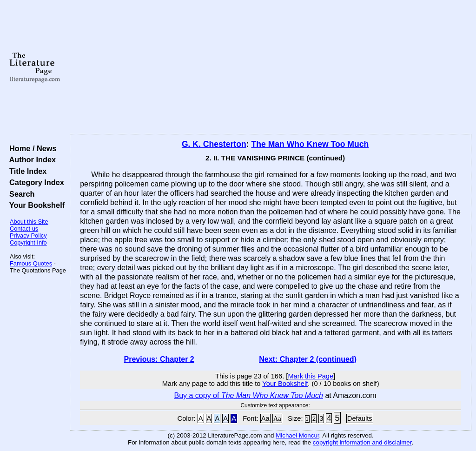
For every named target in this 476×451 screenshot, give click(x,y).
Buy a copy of (249, 395)
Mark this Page (311, 376)
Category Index (35, 182)
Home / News (31, 148)
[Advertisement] (271, 67)
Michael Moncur (297, 435)
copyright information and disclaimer (362, 442)
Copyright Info (28, 242)
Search (20, 194)
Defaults (360, 418)
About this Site (29, 222)
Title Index (26, 171)
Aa (265, 418)
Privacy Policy (28, 235)
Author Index (30, 159)
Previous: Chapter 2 (159, 359)
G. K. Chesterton (214, 144)
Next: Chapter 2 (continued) (308, 359)
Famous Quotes (31, 263)
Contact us (24, 229)
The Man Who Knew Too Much (310, 144)
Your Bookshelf (35, 205)
